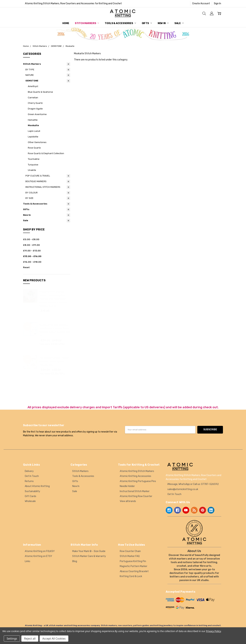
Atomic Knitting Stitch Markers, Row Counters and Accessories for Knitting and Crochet (73, 3)
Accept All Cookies (54, 639)
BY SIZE (29, 198)
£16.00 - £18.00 (32, 262)
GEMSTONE (32, 81)
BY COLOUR (32, 193)
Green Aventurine (37, 114)
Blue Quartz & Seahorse (40, 92)
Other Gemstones (37, 142)
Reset (26, 267)
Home (66, 23)
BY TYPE (30, 70)
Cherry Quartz (35, 103)
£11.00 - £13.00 (32, 251)
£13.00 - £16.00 (32, 256)
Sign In (217, 3)
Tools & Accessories (120, 23)
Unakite (32, 170)
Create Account (201, 3)
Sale (179, 23)
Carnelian (33, 98)
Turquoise (33, 165)
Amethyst (33, 86)
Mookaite (33, 125)
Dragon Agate (35, 109)
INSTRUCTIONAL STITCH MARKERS (43, 187)
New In (163, 23)
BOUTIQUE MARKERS (36, 181)
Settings (12, 639)
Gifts (147, 23)
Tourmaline (34, 159)
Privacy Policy (213, 631)
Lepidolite (33, 137)
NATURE (30, 75)
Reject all (30, 639)
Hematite (33, 120)
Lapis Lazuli (34, 131)
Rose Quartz (34, 148)
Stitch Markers (87, 23)
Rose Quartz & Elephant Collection (46, 153)
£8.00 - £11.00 (31, 245)
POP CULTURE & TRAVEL (38, 176)
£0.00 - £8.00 (31, 239)
